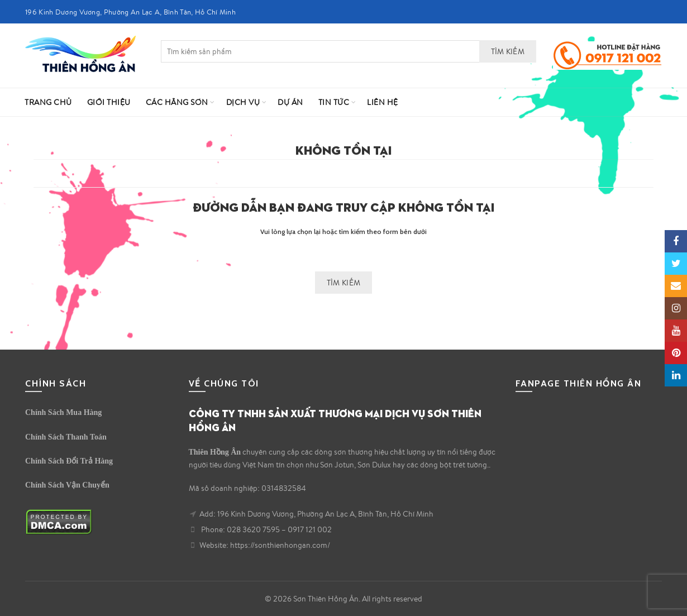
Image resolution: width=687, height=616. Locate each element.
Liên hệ (383, 102)
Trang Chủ (48, 102)
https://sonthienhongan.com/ (280, 545)
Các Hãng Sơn (177, 102)
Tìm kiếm (508, 51)
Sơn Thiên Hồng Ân (326, 599)
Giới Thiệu (109, 102)
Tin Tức (334, 102)
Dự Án (290, 102)
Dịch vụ (243, 102)
